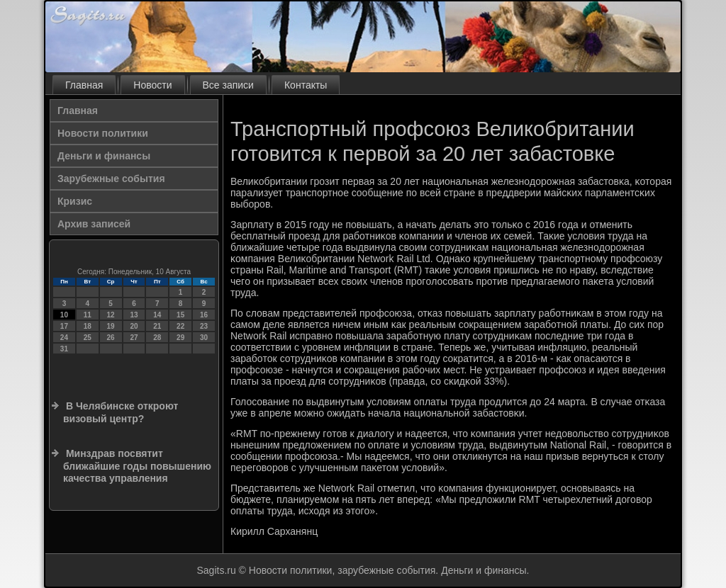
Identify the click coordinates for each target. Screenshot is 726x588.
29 (180, 338)
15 (180, 315)
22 (180, 326)
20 (134, 326)
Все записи (228, 85)
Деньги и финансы (104, 156)
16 (204, 315)
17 (64, 326)
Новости (152, 85)
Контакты (306, 85)
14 (157, 315)
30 (204, 338)
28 (157, 338)
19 (111, 326)
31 (64, 349)
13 (134, 315)
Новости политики (103, 133)
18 (88, 326)
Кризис (75, 201)
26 (111, 338)
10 (64, 315)
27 (134, 338)
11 (88, 315)
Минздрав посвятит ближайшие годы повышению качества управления (137, 466)
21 (157, 326)
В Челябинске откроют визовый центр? (121, 412)
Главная (84, 85)
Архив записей (94, 224)
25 (88, 338)
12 (111, 315)
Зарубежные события (111, 179)
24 (64, 338)
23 (204, 326)
